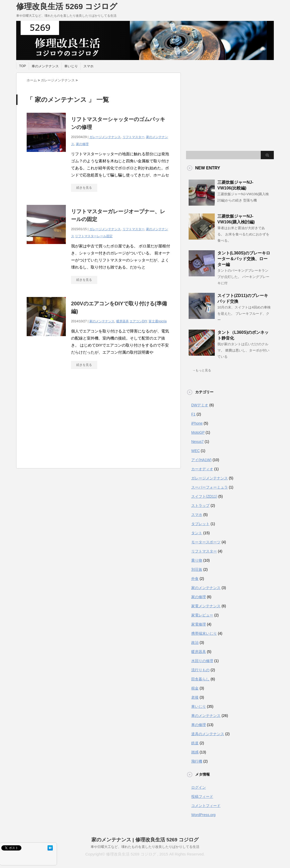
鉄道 (195, 743)
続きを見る (84, 188)
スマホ (88, 66)
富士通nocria (158, 321)
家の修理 (82, 144)
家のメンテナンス (102, 321)
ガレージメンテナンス (105, 137)
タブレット (200, 524)
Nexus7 (197, 442)
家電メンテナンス (206, 606)
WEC (196, 451)
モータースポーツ (206, 542)
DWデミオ (200, 405)
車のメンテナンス (45, 66)
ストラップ (200, 506)
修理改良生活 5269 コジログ (67, 6)
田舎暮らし (200, 679)
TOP (23, 66)
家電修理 (199, 624)
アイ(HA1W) (201, 460)
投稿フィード (202, 796)
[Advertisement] (98, 421)
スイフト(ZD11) (204, 496)
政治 (195, 643)
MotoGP (198, 432)
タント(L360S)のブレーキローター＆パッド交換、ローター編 (244, 259)
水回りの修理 (202, 661)
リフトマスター (134, 137)
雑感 (195, 752)
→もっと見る (202, 370)
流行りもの (200, 670)
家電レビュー (202, 615)
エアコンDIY (138, 321)
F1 (193, 414)
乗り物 (197, 560)
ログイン (199, 787)
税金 (195, 688)
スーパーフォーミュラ (210, 487)
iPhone (197, 423)
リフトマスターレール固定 (94, 236)
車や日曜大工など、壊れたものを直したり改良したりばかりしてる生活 (145, 847)
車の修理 (199, 725)
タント (197, 533)
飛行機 (197, 761)
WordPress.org (203, 815)
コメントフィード (206, 806)
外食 (195, 579)
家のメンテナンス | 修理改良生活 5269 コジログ (145, 840)
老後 (195, 697)
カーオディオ (202, 469)
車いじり (71, 66)
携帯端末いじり (204, 633)
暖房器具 (123, 321)
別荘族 (197, 569)
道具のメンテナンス (208, 734)
